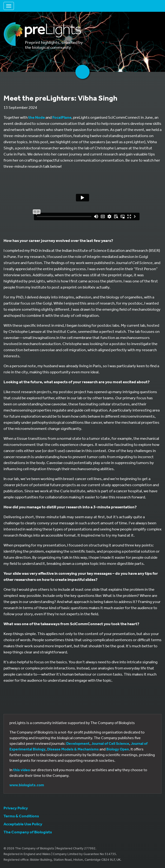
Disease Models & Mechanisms (73, 749)
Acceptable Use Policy (23, 824)
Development (78, 743)
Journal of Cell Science (110, 743)
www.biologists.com (27, 785)
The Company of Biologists (28, 832)
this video (22, 770)
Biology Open (118, 749)
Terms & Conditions (21, 816)
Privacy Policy (16, 808)
